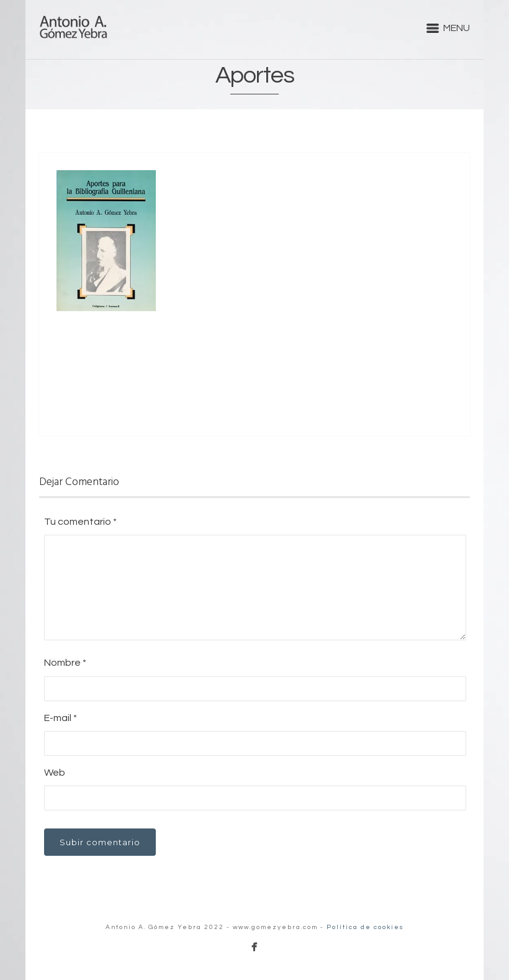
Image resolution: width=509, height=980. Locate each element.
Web (55, 773)
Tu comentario (80, 522)
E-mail (61, 718)
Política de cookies (365, 927)
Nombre (65, 663)
